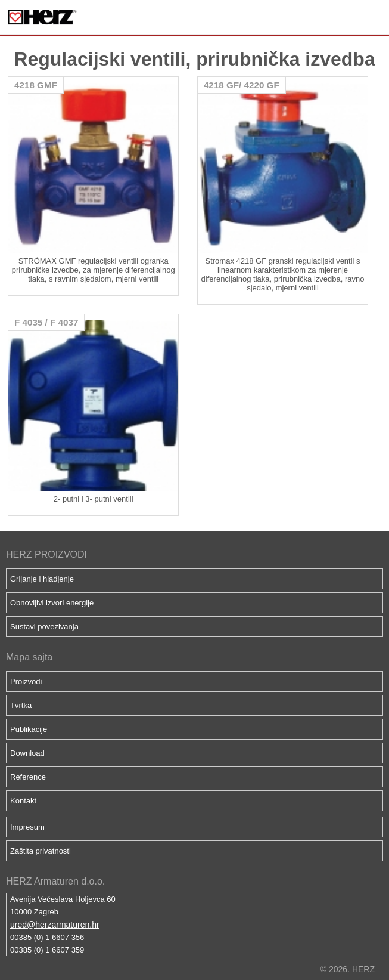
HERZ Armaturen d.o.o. (55, 881)
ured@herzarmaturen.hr (55, 925)
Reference (28, 777)
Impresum (27, 827)
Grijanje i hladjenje (42, 579)
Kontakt (23, 801)
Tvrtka (21, 705)
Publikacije (29, 729)
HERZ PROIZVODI (46, 554)
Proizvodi (26, 681)
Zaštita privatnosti (41, 851)
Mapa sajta (29, 657)
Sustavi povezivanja (44, 627)
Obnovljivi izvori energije (52, 603)
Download (27, 753)
